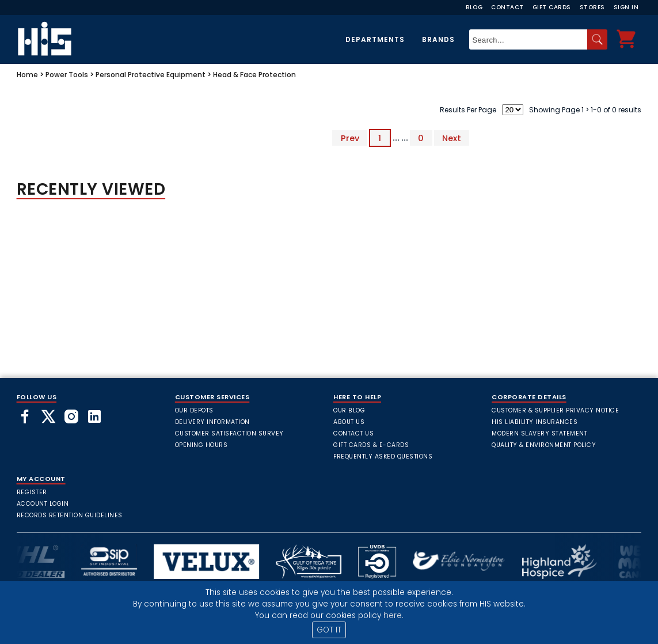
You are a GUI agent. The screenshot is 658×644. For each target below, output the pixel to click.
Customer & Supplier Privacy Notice (555, 410)
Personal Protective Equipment (151, 75)
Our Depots (194, 410)
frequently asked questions (383, 457)
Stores (592, 7)
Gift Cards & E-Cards (371, 445)
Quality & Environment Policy (544, 445)
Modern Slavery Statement (539, 433)
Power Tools (67, 75)
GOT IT (329, 630)
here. (393, 615)
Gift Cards (552, 7)
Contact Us (353, 433)
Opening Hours (201, 445)
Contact (507, 7)
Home (27, 75)
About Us (349, 422)
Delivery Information (212, 422)
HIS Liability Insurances (535, 422)
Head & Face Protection (254, 75)
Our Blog (349, 410)
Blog (474, 7)
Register (32, 492)
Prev (350, 138)
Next (452, 138)
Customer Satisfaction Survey (229, 433)
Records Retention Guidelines (70, 515)
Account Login (43, 504)
